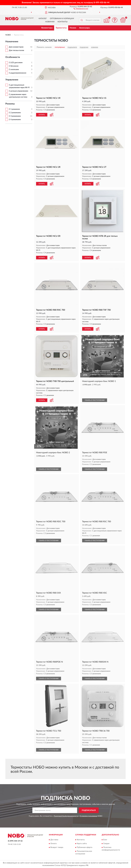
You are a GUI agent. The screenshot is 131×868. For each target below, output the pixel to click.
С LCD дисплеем (16, 63)
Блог (105, 840)
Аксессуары (84, 28)
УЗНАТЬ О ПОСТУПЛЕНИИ (95, 400)
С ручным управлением (19, 91)
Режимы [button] (10, 104)
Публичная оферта (84, 847)
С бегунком (14, 66)
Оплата (53, 844)
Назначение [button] (12, 42)
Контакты (63, 22)
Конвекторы (47, 28)
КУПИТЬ (42, 115)
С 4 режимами (15, 120)
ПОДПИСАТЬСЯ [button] (89, 810)
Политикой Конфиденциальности (66, 816)
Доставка (54, 840)
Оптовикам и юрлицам (62, 19)
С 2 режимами (15, 113)
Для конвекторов (16, 47)
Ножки (73, 28)
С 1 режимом (14, 109)
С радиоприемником (18, 73)
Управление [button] (12, 80)
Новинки (50, 22)
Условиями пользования (89, 816)
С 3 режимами (15, 116)
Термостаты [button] (61, 28)
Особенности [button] (13, 57)
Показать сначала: (44, 47)
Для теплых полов (17, 50)
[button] (81, 8)
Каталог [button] (43, 19)
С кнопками (14, 70)
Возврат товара (57, 847)
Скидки (106, 844)
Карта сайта (82, 844)
